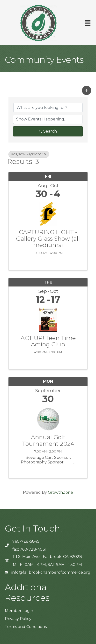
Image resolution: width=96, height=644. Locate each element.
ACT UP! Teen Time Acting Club (48, 341)
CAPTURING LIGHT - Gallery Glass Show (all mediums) (48, 239)
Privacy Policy (18, 619)
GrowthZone (60, 492)
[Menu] (88, 23)
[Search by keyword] (48, 108)
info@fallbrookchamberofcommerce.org (51, 572)
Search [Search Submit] (48, 131)
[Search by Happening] (48, 119)
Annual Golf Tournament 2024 (48, 441)
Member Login (19, 611)
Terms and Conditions (26, 627)
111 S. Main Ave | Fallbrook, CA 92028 (47, 557)
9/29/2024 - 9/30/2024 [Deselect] (29, 154)
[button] (87, 90)
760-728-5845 (26, 541)
